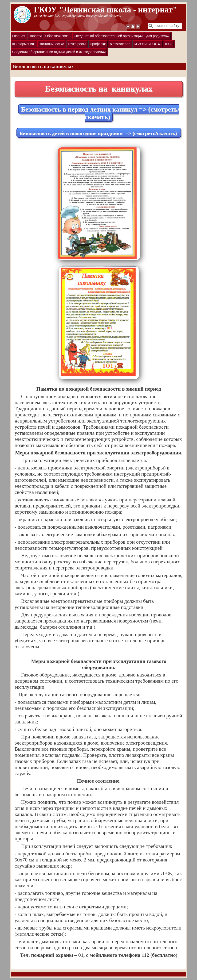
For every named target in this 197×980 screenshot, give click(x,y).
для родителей (157, 37)
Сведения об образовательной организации (107, 37)
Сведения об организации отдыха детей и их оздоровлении (58, 53)
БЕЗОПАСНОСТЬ (147, 45)
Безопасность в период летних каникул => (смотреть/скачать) (100, 113)
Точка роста (77, 44)
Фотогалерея (120, 44)
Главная (19, 36)
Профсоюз (98, 45)
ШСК (169, 44)
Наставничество (51, 45)
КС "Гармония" (23, 45)
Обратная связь (58, 36)
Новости (35, 36)
